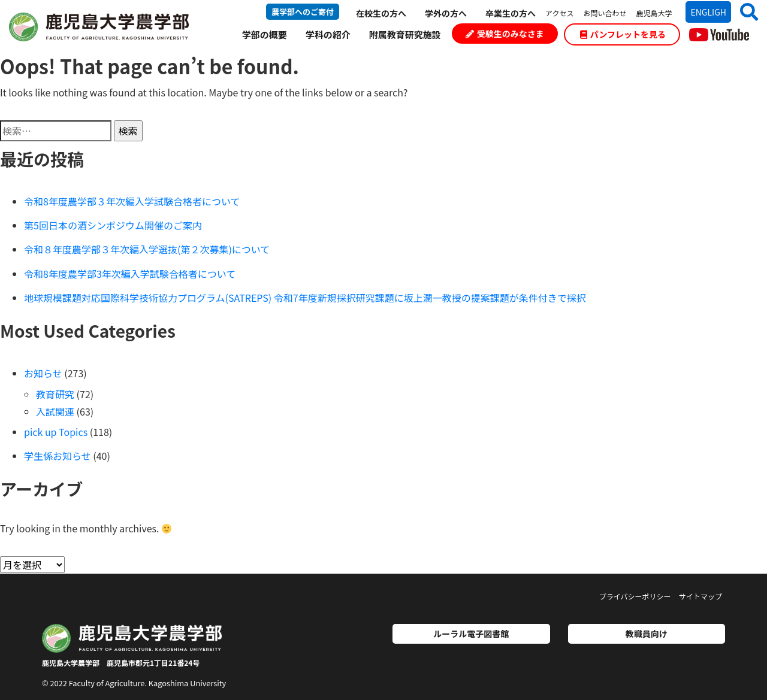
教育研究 (55, 394)
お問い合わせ (605, 13)
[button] (745, 12)
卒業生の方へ (511, 13)
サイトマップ (700, 596)
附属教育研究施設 (405, 34)
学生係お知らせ (58, 456)
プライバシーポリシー (635, 596)
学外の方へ (446, 13)
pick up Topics (56, 432)
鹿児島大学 (654, 13)
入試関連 (55, 411)
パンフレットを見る (623, 34)
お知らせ (43, 373)
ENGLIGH (708, 12)
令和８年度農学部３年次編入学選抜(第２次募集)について (147, 249)
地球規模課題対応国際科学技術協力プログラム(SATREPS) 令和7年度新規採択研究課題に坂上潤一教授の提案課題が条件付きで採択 (305, 298)
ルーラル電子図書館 (471, 634)
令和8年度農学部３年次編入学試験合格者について (132, 201)
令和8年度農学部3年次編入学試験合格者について (130, 274)
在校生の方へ (381, 13)
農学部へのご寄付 (303, 12)
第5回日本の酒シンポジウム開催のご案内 (113, 225)
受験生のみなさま (505, 34)
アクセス (559, 13)
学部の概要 (265, 34)
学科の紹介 (328, 34)
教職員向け (647, 634)
